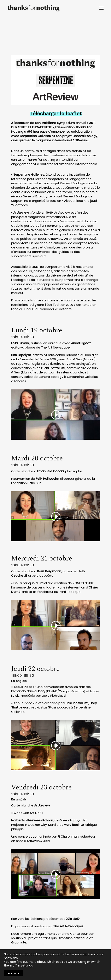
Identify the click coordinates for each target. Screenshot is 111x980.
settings (27, 965)
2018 (69, 919)
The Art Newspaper (68, 926)
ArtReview (21, 212)
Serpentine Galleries (29, 174)
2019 (76, 919)
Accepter (14, 973)
